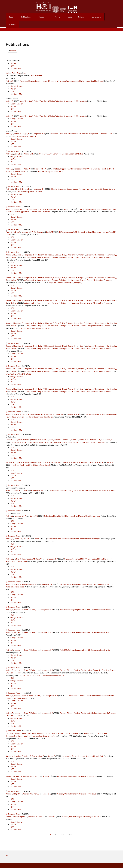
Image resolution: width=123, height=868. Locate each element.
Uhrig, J (18, 726)
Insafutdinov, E (43, 726)
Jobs (70, 16)
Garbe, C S (67, 202)
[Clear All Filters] (36, 68)
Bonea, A (25, 577)
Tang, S (25, 726)
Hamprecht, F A (39, 126)
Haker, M (75, 432)
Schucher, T (83, 432)
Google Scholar (17, 79)
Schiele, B (76, 726)
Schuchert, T (84, 455)
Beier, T (17, 146)
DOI (12, 207)
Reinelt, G (35, 769)
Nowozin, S (50, 247)
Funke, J (9, 225)
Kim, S (65, 247)
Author (8, 66)
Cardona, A (38, 225)
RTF (12, 59)
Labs (12, 16)
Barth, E (109, 432)
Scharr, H (92, 432)
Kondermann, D (33, 202)
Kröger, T (25, 126)
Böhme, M (66, 432)
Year (25, 66)
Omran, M (32, 726)
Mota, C (59, 432)
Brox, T (69, 726)
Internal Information (62, 861)
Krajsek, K (18, 432)
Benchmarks (96, 16)
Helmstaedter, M (36, 407)
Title (14, 66)
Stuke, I (52, 432)
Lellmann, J (90, 247)
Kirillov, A (53, 726)
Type (19, 66)
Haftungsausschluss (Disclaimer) (103, 864)
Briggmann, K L (50, 407)
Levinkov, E (10, 726)
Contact (110, 16)
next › (63, 827)
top (7, 848)
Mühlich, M (44, 432)
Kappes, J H (28, 146)
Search (13, 43)
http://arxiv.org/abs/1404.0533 (18, 367)
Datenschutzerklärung (29, 861)
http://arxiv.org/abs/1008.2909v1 (26, 129)
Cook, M (49, 225)
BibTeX (13, 56)
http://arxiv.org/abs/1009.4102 (50, 164)
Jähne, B (38, 531)
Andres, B (9, 74)
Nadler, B (33, 577)
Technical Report (15, 144)
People (57, 16)
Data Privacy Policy (32, 864)
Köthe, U (17, 126)
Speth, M (19, 769)
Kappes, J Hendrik (21, 688)
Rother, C (14, 250)
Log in (77, 861)
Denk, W (60, 407)
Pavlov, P (27, 432)
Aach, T (99, 432)
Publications (26, 16)
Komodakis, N (101, 247)
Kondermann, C (20, 202)
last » (71, 827)
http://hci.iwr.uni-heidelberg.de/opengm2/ (65, 275)
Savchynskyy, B (38, 749)
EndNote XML (16, 61)
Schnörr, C (41, 247)
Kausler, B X (72, 247)
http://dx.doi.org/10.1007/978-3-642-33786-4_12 (43, 668)
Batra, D (58, 247)
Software (81, 16)
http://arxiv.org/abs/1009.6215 (29, 184)
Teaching (43, 16)
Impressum (112, 861)
